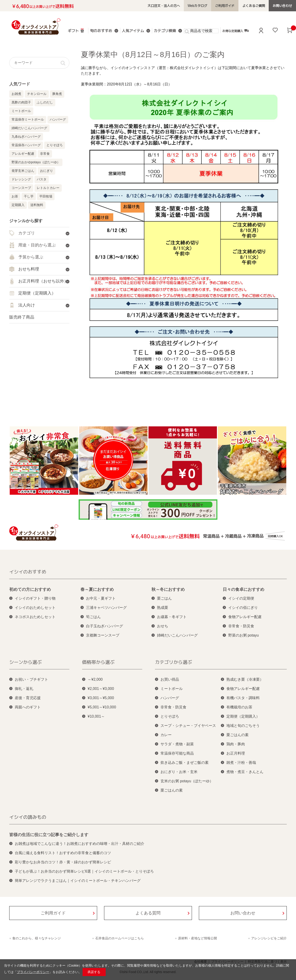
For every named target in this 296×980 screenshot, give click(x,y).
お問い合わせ (282, 6)
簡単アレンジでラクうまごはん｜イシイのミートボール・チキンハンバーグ (78, 881)
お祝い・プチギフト (31, 679)
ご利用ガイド (225, 6)
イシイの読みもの (28, 817)
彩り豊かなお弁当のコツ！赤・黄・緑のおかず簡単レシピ (63, 862)
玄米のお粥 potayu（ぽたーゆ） (187, 781)
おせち (163, 626)
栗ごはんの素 (172, 790)
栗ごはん (164, 598)
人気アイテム (133, 31)
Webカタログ (197, 6)
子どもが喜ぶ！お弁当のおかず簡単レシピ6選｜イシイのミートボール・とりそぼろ (84, 871)
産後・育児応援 (28, 698)
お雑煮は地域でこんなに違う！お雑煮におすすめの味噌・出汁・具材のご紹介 (80, 844)
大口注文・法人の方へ (164, 6)
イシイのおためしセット (35, 608)
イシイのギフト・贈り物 (35, 598)
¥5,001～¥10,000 (102, 707)
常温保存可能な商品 (177, 753)
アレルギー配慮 (23, 154)
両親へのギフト (28, 707)
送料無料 (37, 205)
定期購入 (18, 205)
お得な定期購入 (236, 31)
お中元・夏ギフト (101, 598)
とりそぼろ (55, 145)
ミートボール (21, 111)
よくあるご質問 (254, 6)
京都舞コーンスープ (103, 635)
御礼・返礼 (24, 689)
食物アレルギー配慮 (245, 617)
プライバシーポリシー (33, 972)
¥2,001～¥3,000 (101, 689)
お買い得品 (170, 679)
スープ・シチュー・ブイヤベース (188, 726)
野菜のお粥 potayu (244, 635)
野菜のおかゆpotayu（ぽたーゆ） (36, 162)
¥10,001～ (96, 716)
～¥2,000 (95, 679)
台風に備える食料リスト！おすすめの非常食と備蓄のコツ (63, 853)
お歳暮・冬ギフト (172, 617)
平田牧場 (46, 196)
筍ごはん (93, 617)
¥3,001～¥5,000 (101, 698)
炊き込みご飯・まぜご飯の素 (185, 763)
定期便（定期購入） (243, 716)
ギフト (76, 30)
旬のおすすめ (101, 31)
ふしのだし (45, 102)
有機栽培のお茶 (239, 707)
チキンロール (37, 94)
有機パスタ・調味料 (243, 698)
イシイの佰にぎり (243, 608)
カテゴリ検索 (165, 31)
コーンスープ (21, 188)
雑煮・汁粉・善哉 (241, 763)
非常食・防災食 (241, 626)
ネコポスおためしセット (35, 617)
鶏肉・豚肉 (236, 744)
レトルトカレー (48, 188)
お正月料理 (236, 753)
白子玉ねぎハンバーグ (105, 626)
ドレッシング (21, 179)
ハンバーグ (58, 119)
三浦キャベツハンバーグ (106, 608)
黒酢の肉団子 (21, 102)
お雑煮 (16, 94)
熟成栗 (163, 608)
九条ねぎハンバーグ (26, 137)
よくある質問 (148, 913)
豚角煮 (57, 94)
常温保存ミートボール (28, 119)
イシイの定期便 (241, 598)
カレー (166, 735)
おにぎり (46, 171)
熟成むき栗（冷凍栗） (245, 679)
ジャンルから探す (26, 221)
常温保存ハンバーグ (26, 145)
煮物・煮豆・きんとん (245, 772)
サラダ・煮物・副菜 (177, 744)
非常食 (45, 154)
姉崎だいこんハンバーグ (29, 128)
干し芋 (29, 196)
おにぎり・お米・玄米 (179, 772)
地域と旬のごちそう (243, 726)
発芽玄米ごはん (23, 171)
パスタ (42, 179)
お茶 (15, 196)
